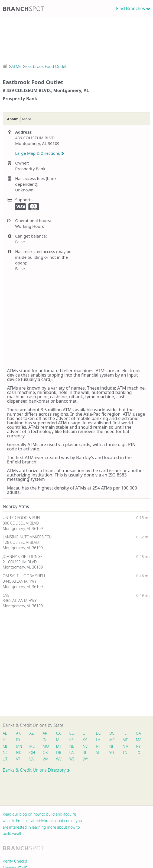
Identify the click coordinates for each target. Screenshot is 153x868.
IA (58, 740)
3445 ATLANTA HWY (20, 581)
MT (59, 746)
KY (85, 740)
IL (31, 740)
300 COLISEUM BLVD (21, 523)
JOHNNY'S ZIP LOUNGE (22, 556)
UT (5, 759)
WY (85, 759)
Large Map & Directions (40, 153)
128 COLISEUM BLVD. (21, 542)
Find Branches (131, 8)
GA (139, 733)
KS (71, 740)
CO (72, 733)
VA (31, 759)
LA (98, 740)
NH (99, 746)
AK (18, 733)
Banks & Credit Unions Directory (36, 770)
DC (112, 733)
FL (125, 733)
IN (45, 740)
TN (125, 752)
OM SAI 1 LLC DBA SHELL (24, 576)
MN (19, 746)
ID (18, 740)
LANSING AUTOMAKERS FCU (27, 537)
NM (125, 746)
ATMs (16, 66)
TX (138, 752)
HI (5, 740)
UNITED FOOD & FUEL (22, 518)
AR (45, 733)
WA (45, 759)
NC (5, 752)
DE (98, 733)
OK (45, 752)
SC (98, 752)
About (12, 119)
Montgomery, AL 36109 (23, 528)
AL (5, 733)
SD (112, 752)
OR (59, 752)
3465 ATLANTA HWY (20, 600)
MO (45, 746)
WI (72, 759)
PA (71, 752)
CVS (6, 595)
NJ (111, 746)
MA (139, 740)
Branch (23, 8)
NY (138, 746)
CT (85, 733)
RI (84, 752)
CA (58, 733)
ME (112, 740)
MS (32, 746)
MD (125, 740)
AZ (32, 733)
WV (59, 759)
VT (18, 759)
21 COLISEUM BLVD (20, 562)
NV (85, 746)
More (27, 119)
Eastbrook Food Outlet (46, 66)
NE (72, 746)
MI (5, 746)
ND (19, 752)
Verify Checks (15, 861)
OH (32, 752)
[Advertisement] (76, 39)
